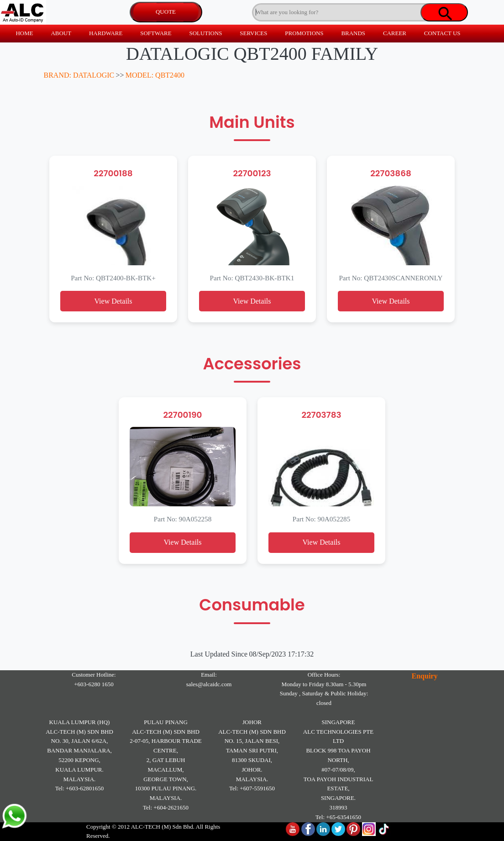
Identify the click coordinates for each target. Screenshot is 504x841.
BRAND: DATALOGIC (79, 75)
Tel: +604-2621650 (166, 807)
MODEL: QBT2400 (155, 75)
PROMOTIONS (304, 33)
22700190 (182, 415)
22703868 (391, 173)
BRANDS (353, 33)
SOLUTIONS (205, 33)
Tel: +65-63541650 (338, 817)
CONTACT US (442, 33)
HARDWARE (106, 33)
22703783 (321, 415)
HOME (24, 33)
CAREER (395, 33)
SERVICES (253, 33)
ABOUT (61, 33)
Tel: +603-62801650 (79, 788)
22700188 (113, 173)
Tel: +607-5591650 (252, 788)
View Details (113, 301)
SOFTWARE (156, 33)
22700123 (252, 173)
